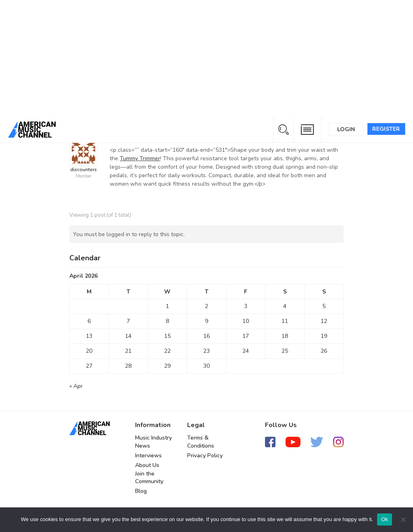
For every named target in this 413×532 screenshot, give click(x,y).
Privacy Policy (205, 456)
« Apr (76, 386)
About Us (147, 465)
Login (346, 129)
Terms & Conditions (201, 442)
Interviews (148, 456)
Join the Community (149, 478)
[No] (403, 519)
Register (386, 129)
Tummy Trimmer (140, 158)
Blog (141, 491)
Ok (385, 519)
